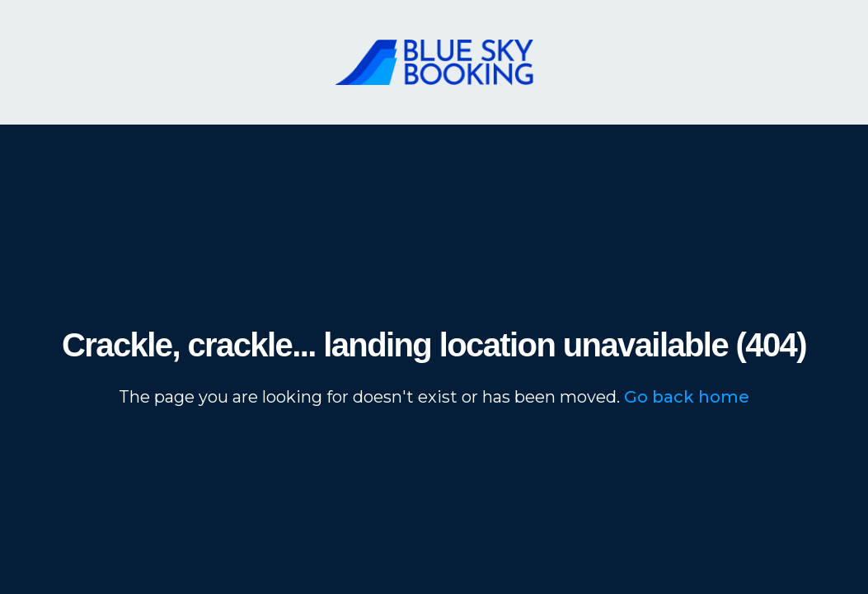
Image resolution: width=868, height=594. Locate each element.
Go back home (687, 397)
